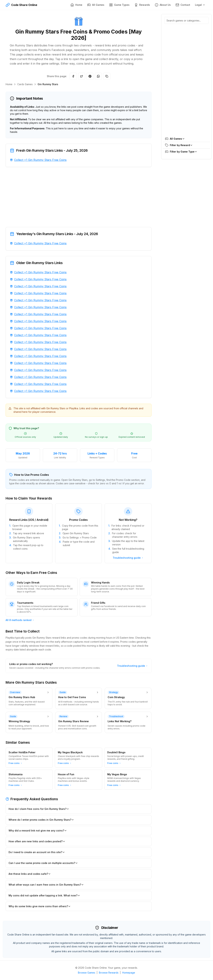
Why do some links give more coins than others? (40, 906)
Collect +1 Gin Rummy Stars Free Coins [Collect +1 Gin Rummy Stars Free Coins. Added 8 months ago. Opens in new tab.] (40, 160)
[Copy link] (107, 76)
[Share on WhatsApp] (98, 76)
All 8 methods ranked (20, 620)
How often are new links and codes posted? (37, 841)
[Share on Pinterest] (90, 76)
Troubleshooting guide (128, 558)
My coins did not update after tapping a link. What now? (44, 895)
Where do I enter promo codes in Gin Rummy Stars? (41, 820)
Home (9, 84)
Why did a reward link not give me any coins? (38, 831)
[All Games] (96, 5)
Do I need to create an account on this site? (37, 852)
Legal (200, 5)
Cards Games (25, 84)
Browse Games (87, 973)
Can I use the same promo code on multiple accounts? (43, 863)
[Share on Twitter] (82, 76)
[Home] (76, 5)
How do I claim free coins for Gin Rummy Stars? (39, 809)
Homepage (129, 973)
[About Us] (163, 5)
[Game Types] (119, 5)
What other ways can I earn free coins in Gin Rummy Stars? (46, 885)
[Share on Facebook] (73, 76)
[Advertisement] (79, 197)
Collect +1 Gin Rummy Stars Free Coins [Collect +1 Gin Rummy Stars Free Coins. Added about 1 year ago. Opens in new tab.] (40, 243)
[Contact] (183, 5)
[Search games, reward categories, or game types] (186, 20)
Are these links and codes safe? (30, 874)
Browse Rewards (109, 973)
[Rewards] (142, 5)
